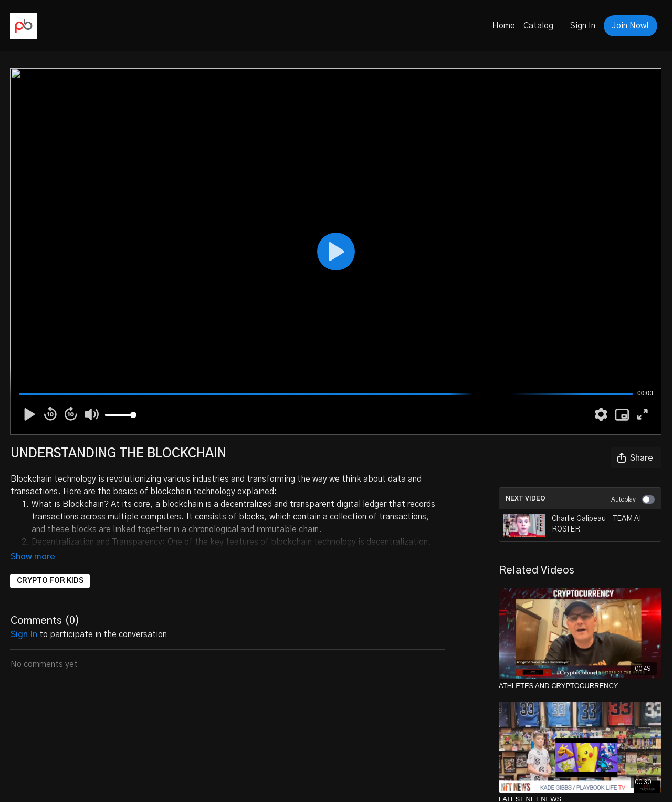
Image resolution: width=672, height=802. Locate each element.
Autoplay (633, 499)
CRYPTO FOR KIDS (50, 581)
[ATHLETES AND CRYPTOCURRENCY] (580, 686)
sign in (24, 634)
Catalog (538, 26)
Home (504, 26)
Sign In (583, 26)
